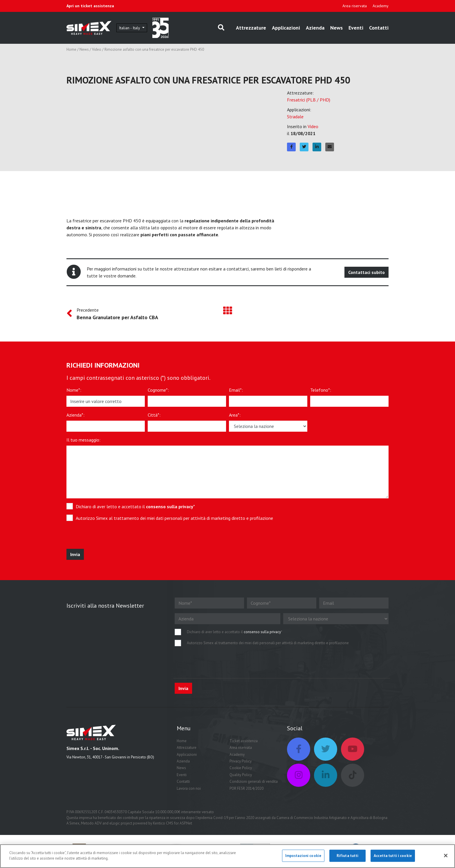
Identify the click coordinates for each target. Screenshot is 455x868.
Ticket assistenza (244, 742)
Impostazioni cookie (303, 856)
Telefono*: (321, 391)
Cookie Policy (241, 769)
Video (97, 51)
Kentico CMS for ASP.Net (173, 824)
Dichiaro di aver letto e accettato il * (135, 508)
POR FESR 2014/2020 (247, 790)
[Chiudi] (446, 856)
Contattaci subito (366, 273)
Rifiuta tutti (348, 856)
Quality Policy (241, 776)
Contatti (379, 28)
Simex (74, 824)
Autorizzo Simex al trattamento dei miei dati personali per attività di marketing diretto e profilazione (174, 519)
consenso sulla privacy (170, 508)
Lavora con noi (189, 790)
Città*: (154, 416)
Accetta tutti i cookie (393, 856)
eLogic (115, 824)
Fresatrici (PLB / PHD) (309, 101)
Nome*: (74, 391)
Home (71, 51)
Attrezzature (251, 28)
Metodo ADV (91, 824)
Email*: (236, 391)
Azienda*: (75, 416)
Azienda (315, 28)
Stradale (295, 118)
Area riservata (355, 6)
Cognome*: (158, 391)
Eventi (356, 28)
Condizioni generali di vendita (254, 783)
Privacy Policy (241, 762)
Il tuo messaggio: (83, 441)
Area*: (235, 416)
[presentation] (109, 539)
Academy (381, 6)
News (336, 28)
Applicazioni (286, 28)
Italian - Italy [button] (135, 28)
